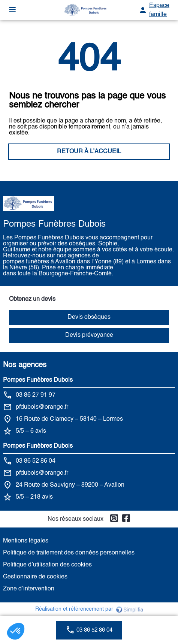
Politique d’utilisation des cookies (47, 565)
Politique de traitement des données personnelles (69, 553)
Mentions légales (26, 541)
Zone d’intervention (29, 589)
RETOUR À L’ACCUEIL (89, 152)
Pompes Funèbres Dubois (38, 380)
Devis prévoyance (89, 335)
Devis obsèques (89, 317)
